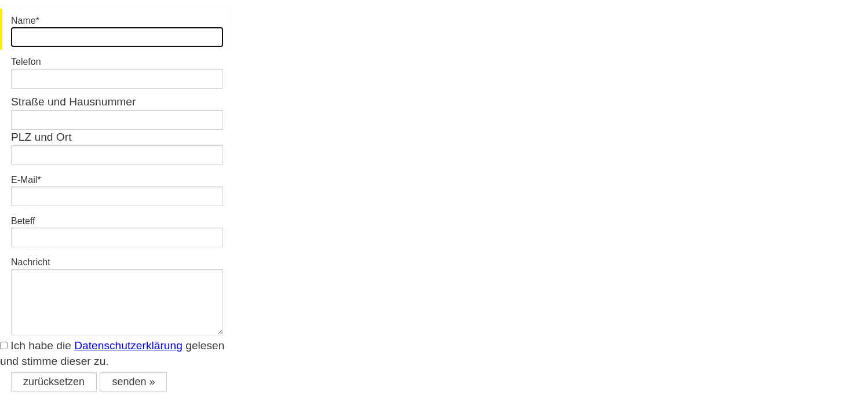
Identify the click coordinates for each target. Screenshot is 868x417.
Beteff (23, 221)
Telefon (26, 62)
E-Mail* (26, 180)
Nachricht (31, 262)
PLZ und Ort (41, 137)
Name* (25, 21)
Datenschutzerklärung (128, 345)
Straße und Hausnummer (73, 102)
